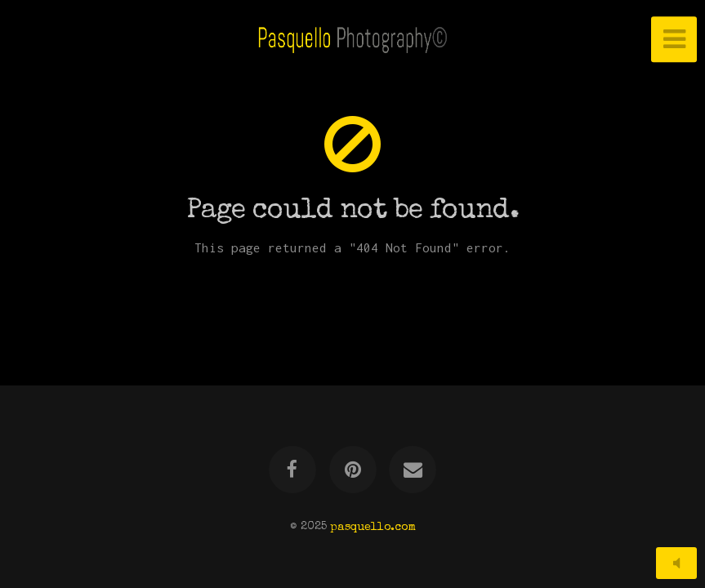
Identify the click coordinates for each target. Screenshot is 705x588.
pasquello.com (373, 527)
